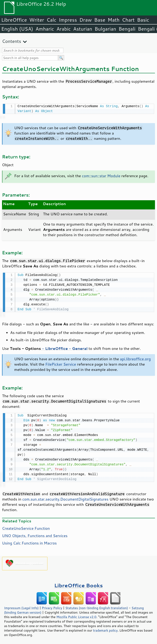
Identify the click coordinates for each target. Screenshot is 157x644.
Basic (143, 20)
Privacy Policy (52, 607)
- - (64, 348)
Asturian (83, 29)
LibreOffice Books (78, 584)
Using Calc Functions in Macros (29, 542)
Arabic (64, 29)
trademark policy (105, 629)
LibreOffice (14, 20)
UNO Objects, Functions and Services (35, 534)
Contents (12, 41)
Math (114, 20)
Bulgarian (105, 29)
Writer (37, 20)
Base (100, 20)
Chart (128, 20)
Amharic (45, 29)
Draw (85, 20)
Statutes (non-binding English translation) (96, 607)
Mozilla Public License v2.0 (76, 616)
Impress (68, 20)
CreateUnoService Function (26, 527)
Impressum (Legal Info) (21, 607)
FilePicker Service (61, 363)
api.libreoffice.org (135, 358)
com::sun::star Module (101, 175)
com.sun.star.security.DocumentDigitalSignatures (65, 498)
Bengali (127, 29)
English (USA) (17, 29)
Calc (52, 20)
